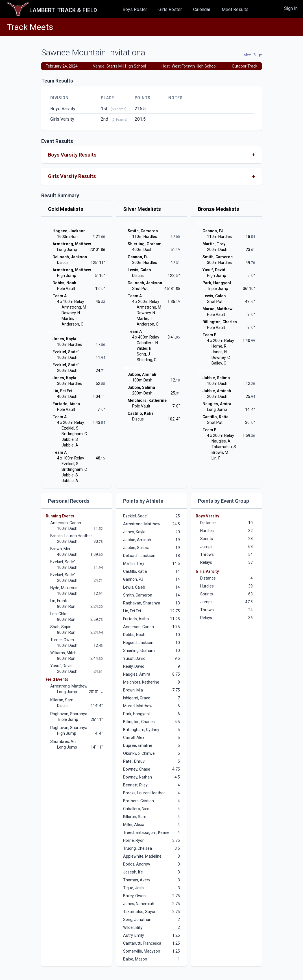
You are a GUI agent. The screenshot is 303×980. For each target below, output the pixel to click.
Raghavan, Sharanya (69, 714)
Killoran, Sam (62, 700)
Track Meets (30, 27)
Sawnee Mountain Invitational (94, 52)
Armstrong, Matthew (69, 686)
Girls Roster (170, 9)
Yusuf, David (61, 666)
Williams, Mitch (63, 653)
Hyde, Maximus (64, 588)
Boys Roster (135, 9)
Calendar (202, 9)
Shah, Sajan (61, 627)
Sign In (291, 8)
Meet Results (235, 9)
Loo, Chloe (59, 614)
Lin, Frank (59, 601)
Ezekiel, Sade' (63, 562)
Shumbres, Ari (63, 741)
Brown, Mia (60, 549)
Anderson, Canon (66, 523)
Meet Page (253, 55)
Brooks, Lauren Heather (71, 536)
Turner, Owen (62, 640)
